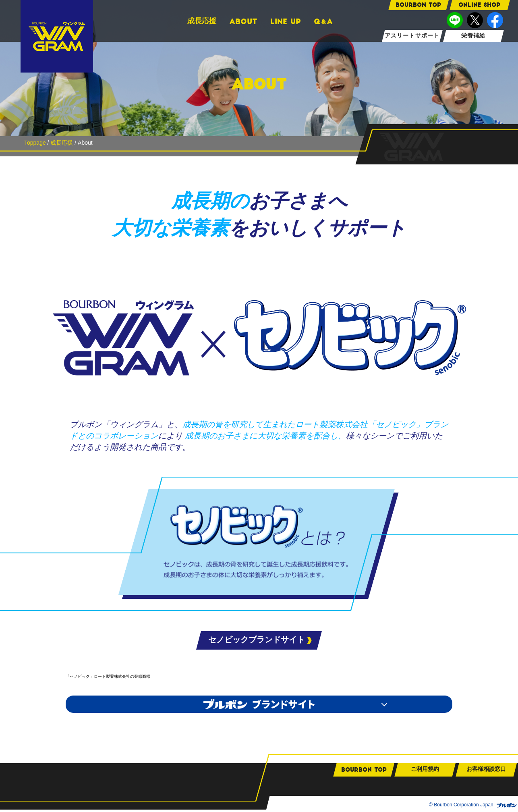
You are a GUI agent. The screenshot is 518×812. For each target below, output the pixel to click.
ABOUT (243, 22)
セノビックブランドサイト (257, 640)
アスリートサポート (412, 36)
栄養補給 (473, 36)
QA (323, 22)
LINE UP (286, 22)
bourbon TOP (418, 5)
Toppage (35, 143)
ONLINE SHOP (479, 5)
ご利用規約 (425, 771)
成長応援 (202, 21)
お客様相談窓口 (486, 771)
